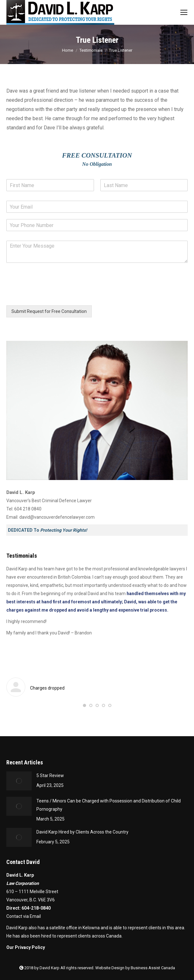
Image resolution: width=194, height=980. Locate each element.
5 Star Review (50, 776)
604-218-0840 (36, 908)
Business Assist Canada (153, 968)
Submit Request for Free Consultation (49, 311)
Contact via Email (24, 916)
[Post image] (19, 781)
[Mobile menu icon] (184, 12)
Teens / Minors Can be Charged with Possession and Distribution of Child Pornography (109, 805)
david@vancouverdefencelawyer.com (57, 517)
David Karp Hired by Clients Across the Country (82, 832)
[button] (84, 705)
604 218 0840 (28, 509)
